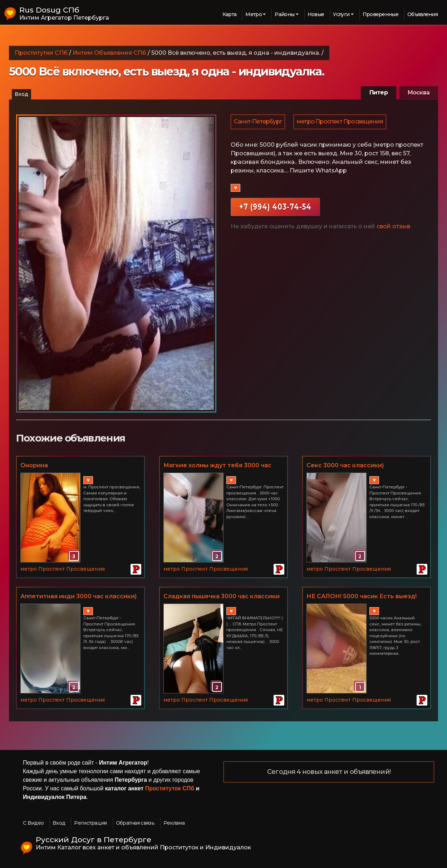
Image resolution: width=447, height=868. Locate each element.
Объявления (423, 14)
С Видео (33, 823)
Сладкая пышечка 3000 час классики (222, 596)
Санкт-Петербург (258, 122)
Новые (316, 14)
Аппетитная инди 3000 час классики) (78, 596)
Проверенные (380, 14)
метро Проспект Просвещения (341, 122)
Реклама (174, 823)
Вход (21, 94)
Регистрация (90, 823)
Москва (419, 92)
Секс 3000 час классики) (345, 465)
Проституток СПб (170, 788)
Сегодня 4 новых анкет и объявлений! (329, 772)
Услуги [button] (341, 14)
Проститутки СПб (41, 53)
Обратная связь (135, 823)
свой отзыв (393, 227)
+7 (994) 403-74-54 (275, 208)
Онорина (34, 465)
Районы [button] (284, 14)
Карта (230, 14)
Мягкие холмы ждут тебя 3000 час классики (217, 466)
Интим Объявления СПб (109, 53)
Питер (379, 92)
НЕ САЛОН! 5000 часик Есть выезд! (362, 596)
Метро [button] (254, 14)
